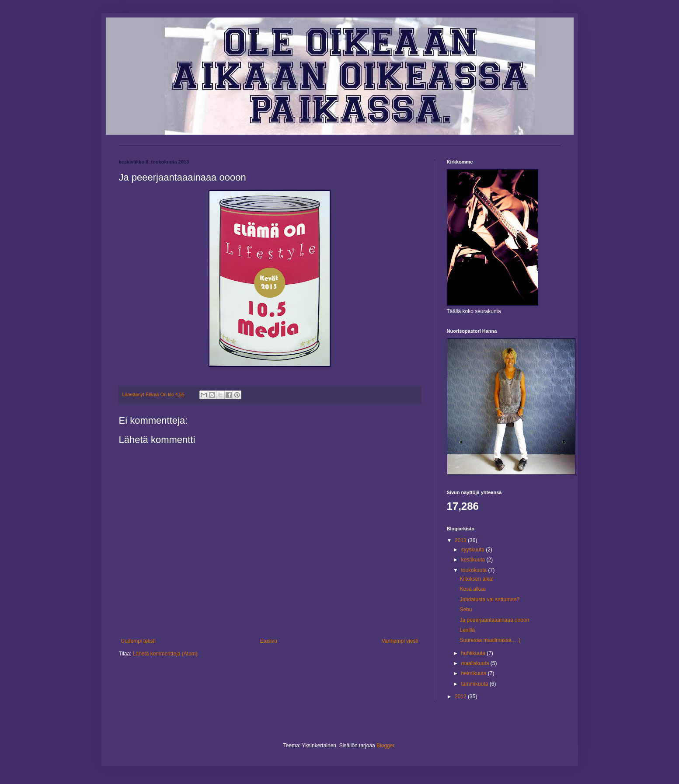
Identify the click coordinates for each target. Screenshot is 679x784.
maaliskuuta (475, 663)
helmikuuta (474, 673)
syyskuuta (473, 550)
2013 (461, 540)
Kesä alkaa (472, 589)
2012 (461, 697)
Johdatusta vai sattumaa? (489, 599)
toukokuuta (474, 570)
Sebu (466, 610)
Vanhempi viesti (400, 641)
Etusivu (269, 641)
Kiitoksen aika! (476, 579)
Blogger (385, 746)
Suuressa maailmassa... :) (490, 640)
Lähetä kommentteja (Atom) (165, 654)
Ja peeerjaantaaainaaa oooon (494, 620)
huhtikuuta (474, 653)
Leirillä (467, 630)
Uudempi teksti (138, 641)
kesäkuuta (474, 560)
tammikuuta (475, 684)
